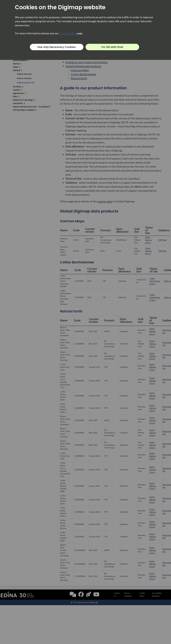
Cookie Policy (68, 33)
